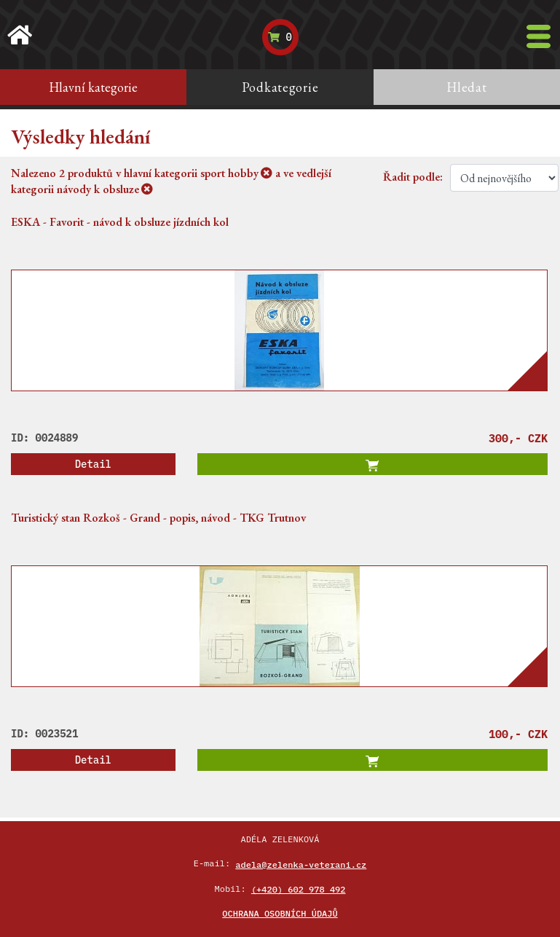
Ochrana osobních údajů (280, 913)
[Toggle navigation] (539, 36)
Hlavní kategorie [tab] (93, 87)
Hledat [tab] (466, 87)
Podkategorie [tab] (280, 87)
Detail (93, 464)
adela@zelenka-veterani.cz (301, 865)
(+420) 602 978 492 (299, 889)
